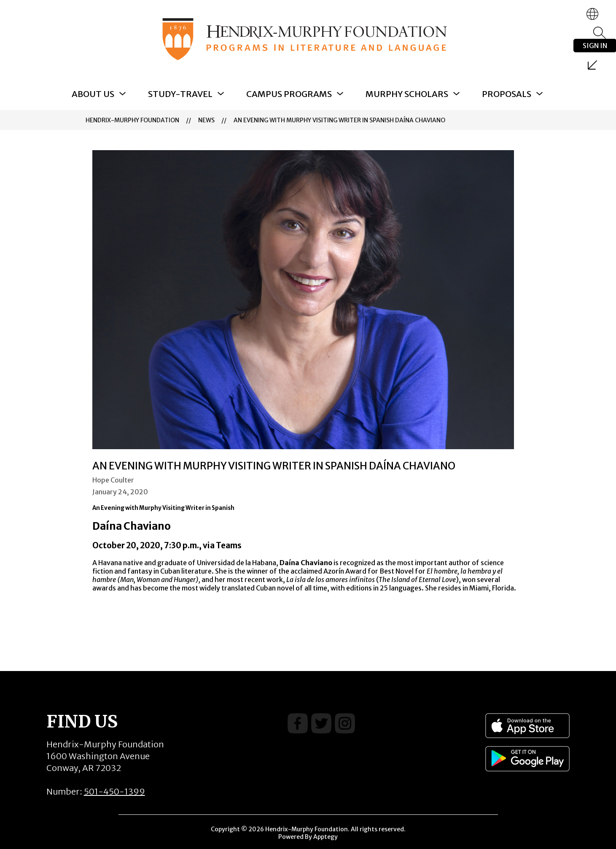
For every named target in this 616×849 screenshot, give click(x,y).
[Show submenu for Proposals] (507, 94)
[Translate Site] (592, 14)
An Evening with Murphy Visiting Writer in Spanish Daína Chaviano (339, 120)
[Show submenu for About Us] (93, 94)
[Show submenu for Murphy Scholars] (407, 94)
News (206, 120)
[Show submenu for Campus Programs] (289, 94)
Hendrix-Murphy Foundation (132, 120)
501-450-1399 (114, 791)
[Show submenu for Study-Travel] (180, 94)
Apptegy (325, 837)
